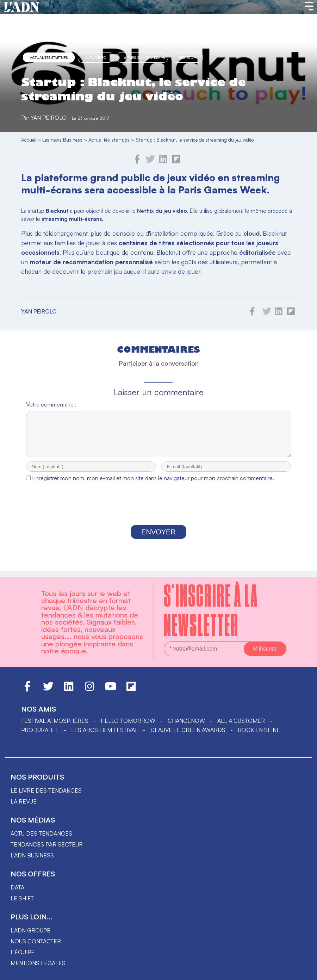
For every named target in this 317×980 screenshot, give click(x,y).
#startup (187, 57)
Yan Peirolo (49, 118)
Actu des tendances (41, 833)
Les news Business (62, 140)
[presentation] (158, 511)
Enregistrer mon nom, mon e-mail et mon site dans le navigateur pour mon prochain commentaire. (153, 484)
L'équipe (23, 952)
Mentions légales (38, 963)
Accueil (29, 140)
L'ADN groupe (30, 930)
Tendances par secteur (47, 844)
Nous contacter (36, 941)
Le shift (22, 898)
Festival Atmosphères (55, 721)
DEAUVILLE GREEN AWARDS (188, 730)
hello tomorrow (128, 721)
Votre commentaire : (51, 404)
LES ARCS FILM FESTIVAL (105, 730)
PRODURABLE (40, 730)
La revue (24, 801)
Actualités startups (49, 57)
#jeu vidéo (96, 57)
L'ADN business (32, 855)
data (17, 887)
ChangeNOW (186, 721)
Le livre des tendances (46, 790)
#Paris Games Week (142, 57)
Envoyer (158, 538)
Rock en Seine (259, 730)
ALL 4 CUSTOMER (241, 721)
